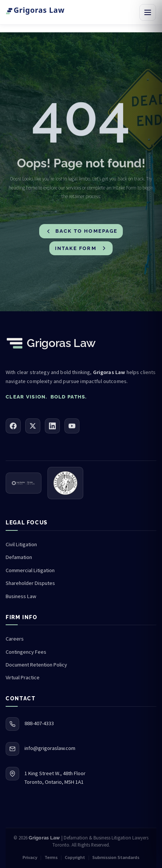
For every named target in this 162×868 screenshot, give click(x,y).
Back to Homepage (81, 231)
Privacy (30, 857)
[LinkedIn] (52, 426)
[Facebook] (13, 426)
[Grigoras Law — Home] (45, 12)
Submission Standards (116, 857)
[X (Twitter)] (33, 426)
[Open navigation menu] (148, 12)
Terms (51, 857)
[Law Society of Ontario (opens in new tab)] (24, 483)
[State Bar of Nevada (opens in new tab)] (65, 483)
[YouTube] (72, 426)
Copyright (75, 857)
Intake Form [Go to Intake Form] (81, 248)
